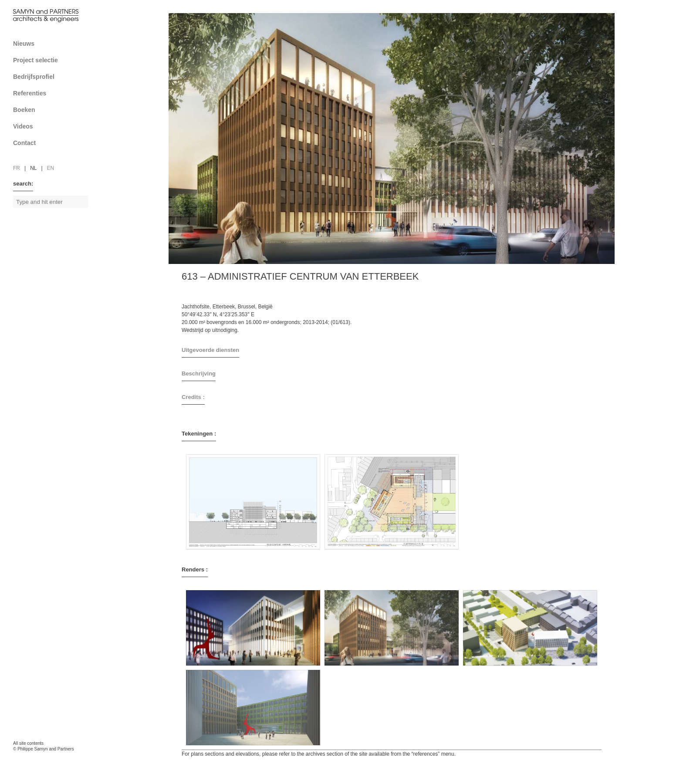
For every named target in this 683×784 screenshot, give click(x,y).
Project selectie (53, 60)
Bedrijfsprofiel (53, 77)
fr (17, 168)
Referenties (53, 93)
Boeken (53, 110)
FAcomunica (51, 758)
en (51, 168)
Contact (53, 143)
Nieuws (24, 44)
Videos (23, 126)
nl (33, 168)
